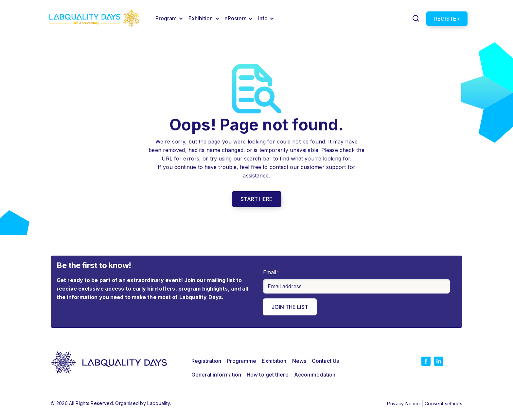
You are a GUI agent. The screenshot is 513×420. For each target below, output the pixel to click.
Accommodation (315, 375)
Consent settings (443, 403)
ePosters (236, 18)
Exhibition (201, 18)
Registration (206, 361)
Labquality (159, 403)
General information (216, 375)
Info (263, 18)
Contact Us (325, 361)
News (299, 361)
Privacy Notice (404, 403)
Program (166, 18)
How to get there (268, 375)
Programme (241, 361)
